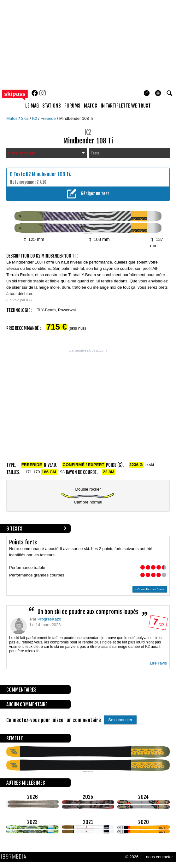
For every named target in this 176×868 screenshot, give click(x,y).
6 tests (14, 529)
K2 (35, 118)
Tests (95, 153)
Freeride (49, 118)
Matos (12, 118)
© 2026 (132, 857)
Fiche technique (47, 153)
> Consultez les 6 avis (150, 589)
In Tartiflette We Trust (126, 106)
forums (72, 106)
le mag (32, 106)
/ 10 (158, 624)
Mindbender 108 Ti (76, 118)
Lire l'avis (158, 663)
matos (91, 106)
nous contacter (159, 857)
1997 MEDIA (15, 857)
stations (52, 106)
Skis (25, 118)
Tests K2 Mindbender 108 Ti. (42, 174)
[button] (158, 93)
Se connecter (120, 720)
